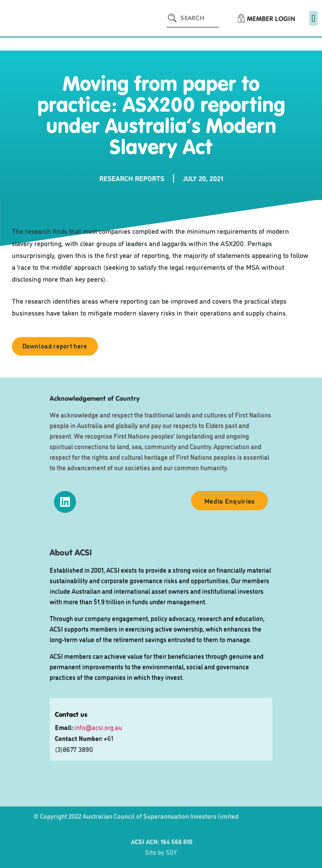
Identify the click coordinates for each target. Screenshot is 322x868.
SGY (171, 852)
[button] (313, 18)
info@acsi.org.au (98, 727)
